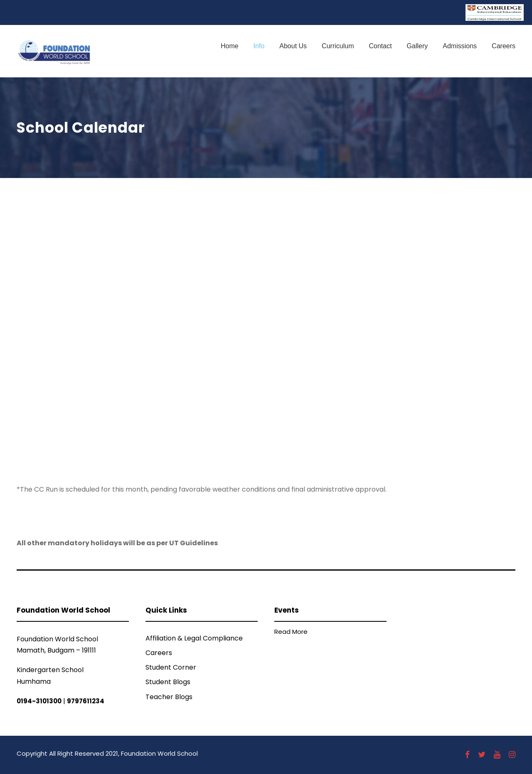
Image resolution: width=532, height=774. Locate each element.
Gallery (417, 46)
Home (230, 46)
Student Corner (171, 667)
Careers (504, 46)
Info (259, 46)
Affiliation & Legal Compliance (194, 638)
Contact (380, 46)
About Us (293, 46)
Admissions (460, 46)
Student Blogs (168, 682)
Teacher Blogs (169, 697)
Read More (291, 632)
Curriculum (338, 46)
